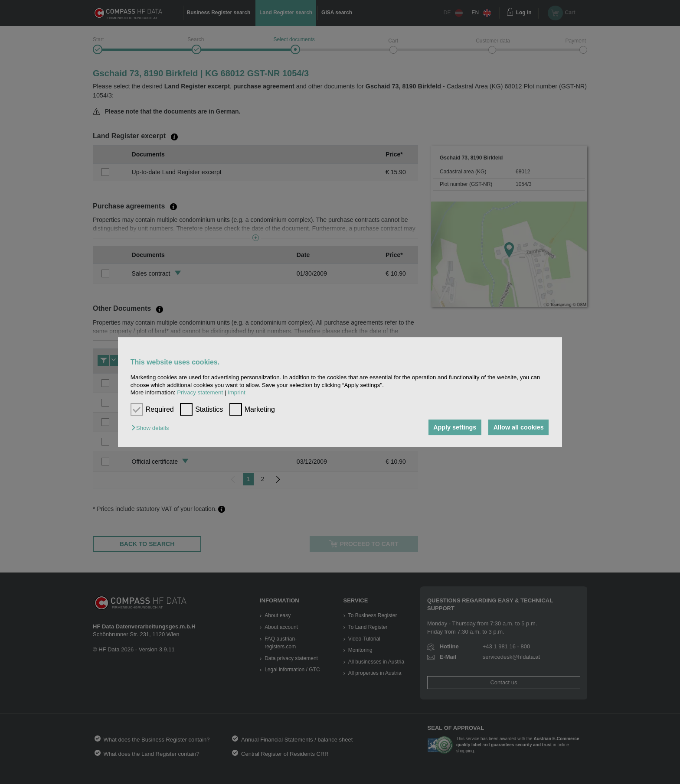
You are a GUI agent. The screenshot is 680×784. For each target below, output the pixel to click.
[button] (152, 428)
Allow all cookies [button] (519, 427)
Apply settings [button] (455, 427)
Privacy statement (200, 392)
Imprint (237, 392)
